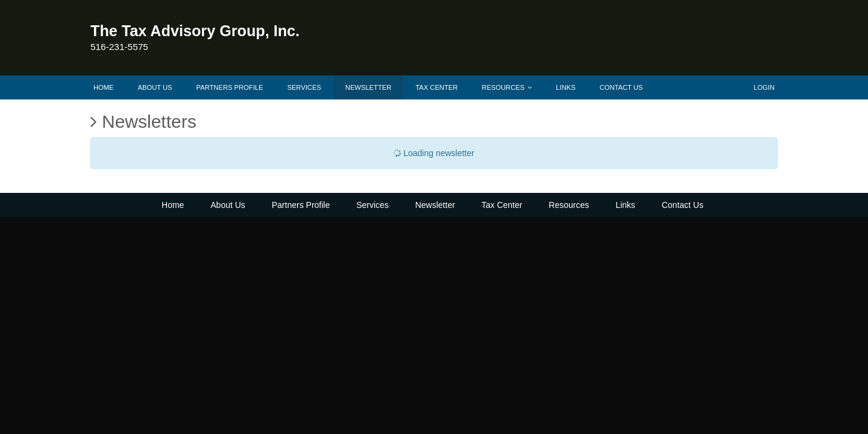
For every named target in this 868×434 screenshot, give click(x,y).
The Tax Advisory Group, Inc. (195, 31)
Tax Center (436, 87)
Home (104, 87)
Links (565, 87)
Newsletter (368, 87)
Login (764, 87)
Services (304, 87)
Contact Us (621, 87)
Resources (507, 87)
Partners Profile (230, 87)
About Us (155, 87)
